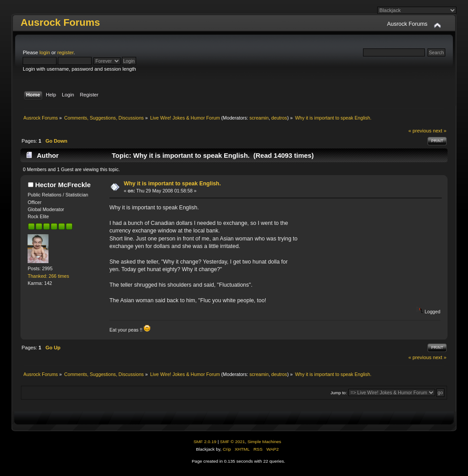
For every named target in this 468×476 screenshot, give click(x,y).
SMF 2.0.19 (205, 442)
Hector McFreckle (63, 185)
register (66, 52)
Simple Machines (264, 442)
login (45, 52)
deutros (279, 118)
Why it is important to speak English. (172, 184)
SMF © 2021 (233, 442)
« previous (420, 131)
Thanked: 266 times (48, 276)
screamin (259, 118)
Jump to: (339, 393)
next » (440, 131)
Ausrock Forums (60, 22)
